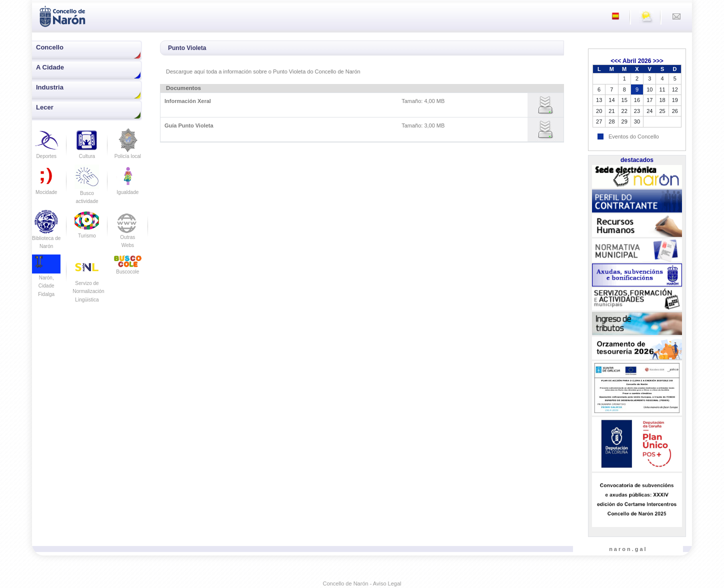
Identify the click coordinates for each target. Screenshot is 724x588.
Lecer (45, 107)
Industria (50, 87)
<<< (616, 61)
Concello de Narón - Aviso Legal (362, 583)
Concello (50, 47)
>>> (658, 61)
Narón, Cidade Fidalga (46, 278)
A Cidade (50, 67)
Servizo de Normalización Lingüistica (88, 283)
